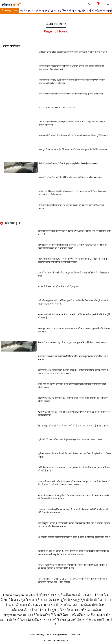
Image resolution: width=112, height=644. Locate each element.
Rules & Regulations (57, 635)
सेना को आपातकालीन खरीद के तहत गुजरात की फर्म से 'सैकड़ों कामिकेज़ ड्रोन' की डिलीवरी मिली (71, 94)
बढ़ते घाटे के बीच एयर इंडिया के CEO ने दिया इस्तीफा (57, 108)
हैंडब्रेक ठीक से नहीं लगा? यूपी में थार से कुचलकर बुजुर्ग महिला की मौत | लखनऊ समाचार (69, 163)
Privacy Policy (37, 635)
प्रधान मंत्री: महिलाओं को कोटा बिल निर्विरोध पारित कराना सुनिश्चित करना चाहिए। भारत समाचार (71, 177)
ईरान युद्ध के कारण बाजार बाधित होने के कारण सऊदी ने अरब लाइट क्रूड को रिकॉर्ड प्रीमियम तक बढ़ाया (73, 149)
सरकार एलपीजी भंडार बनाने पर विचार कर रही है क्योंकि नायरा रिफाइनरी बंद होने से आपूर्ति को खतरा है (73, 135)
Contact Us (76, 635)
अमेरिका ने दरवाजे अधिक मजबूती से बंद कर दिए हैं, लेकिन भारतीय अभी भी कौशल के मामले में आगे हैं (73, 52)
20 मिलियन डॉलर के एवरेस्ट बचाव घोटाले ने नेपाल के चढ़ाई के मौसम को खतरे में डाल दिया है (74, 537)
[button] (90, 4)
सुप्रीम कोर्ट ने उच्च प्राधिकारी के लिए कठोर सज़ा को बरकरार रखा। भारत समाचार (70, 440)
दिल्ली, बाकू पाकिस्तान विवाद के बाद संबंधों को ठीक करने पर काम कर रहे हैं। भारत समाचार (74, 426)
